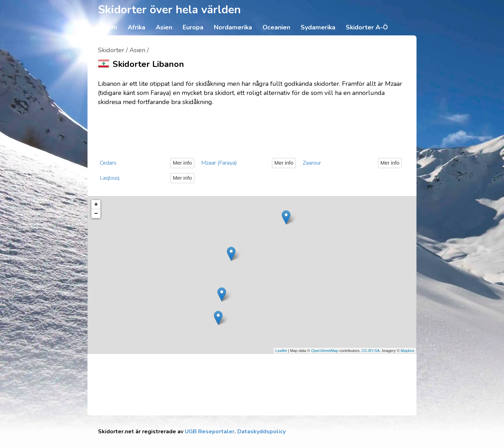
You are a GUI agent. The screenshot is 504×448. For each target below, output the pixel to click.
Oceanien (276, 27)
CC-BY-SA (371, 351)
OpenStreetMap (325, 351)
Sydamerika (318, 27)
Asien (164, 27)
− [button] (96, 214)
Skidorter (111, 50)
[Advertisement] (252, 129)
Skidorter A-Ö (367, 27)
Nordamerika (233, 27)
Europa (193, 27)
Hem (110, 27)
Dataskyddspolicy (261, 432)
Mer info (182, 163)
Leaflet (281, 351)
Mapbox (408, 351)
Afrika (136, 27)
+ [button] (96, 205)
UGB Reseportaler (210, 432)
